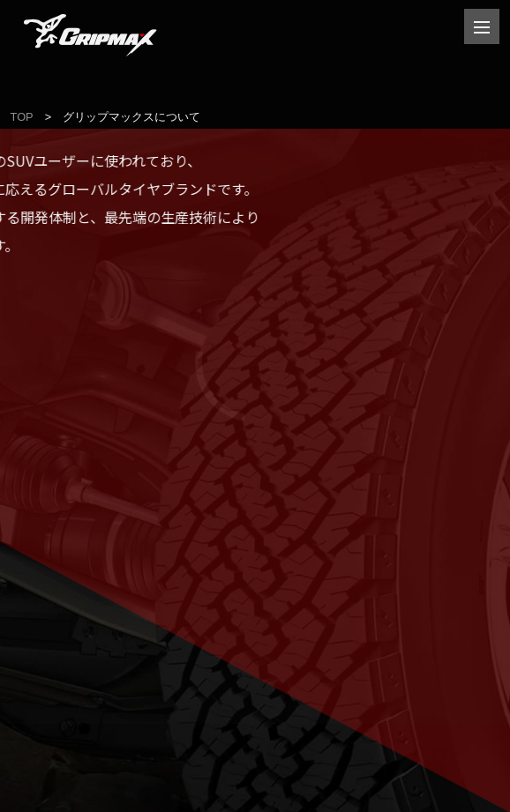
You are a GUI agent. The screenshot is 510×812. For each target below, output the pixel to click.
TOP (22, 117)
